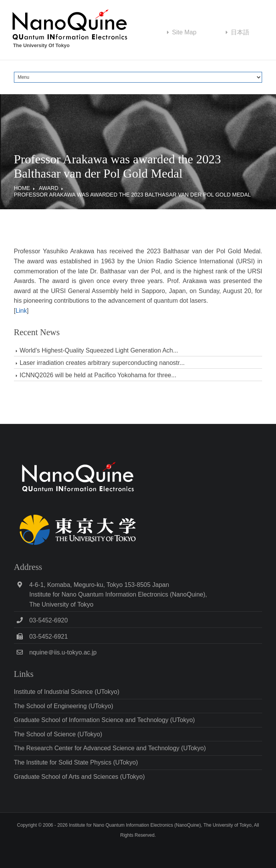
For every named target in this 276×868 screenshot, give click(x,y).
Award (49, 188)
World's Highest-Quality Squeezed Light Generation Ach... (99, 350)
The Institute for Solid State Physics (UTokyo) (76, 762)
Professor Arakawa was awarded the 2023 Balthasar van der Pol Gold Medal (132, 195)
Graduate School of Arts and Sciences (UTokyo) (79, 777)
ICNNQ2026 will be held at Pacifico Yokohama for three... (98, 375)
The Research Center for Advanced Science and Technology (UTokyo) (110, 748)
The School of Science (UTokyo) (58, 734)
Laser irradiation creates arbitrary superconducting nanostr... (102, 363)
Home (22, 188)
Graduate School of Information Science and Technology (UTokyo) (104, 720)
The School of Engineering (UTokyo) (64, 706)
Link (21, 311)
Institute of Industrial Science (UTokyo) (67, 692)
